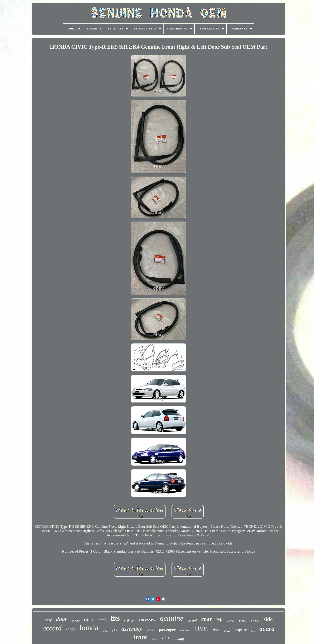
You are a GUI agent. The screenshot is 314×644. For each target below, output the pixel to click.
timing (179, 638)
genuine (172, 618)
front (140, 637)
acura (267, 629)
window (185, 630)
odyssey (147, 619)
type (253, 631)
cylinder (129, 620)
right (89, 619)
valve (155, 639)
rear (207, 619)
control (192, 621)
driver (227, 631)
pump (243, 621)
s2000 (71, 630)
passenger (167, 630)
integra (76, 621)
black (102, 620)
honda (89, 628)
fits (115, 618)
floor (216, 630)
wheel (151, 630)
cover (231, 620)
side (268, 619)
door (62, 619)
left (220, 620)
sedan (105, 631)
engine (241, 630)
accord (52, 628)
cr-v (166, 638)
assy (48, 620)
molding (255, 621)
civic (201, 628)
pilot (114, 630)
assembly (132, 629)
